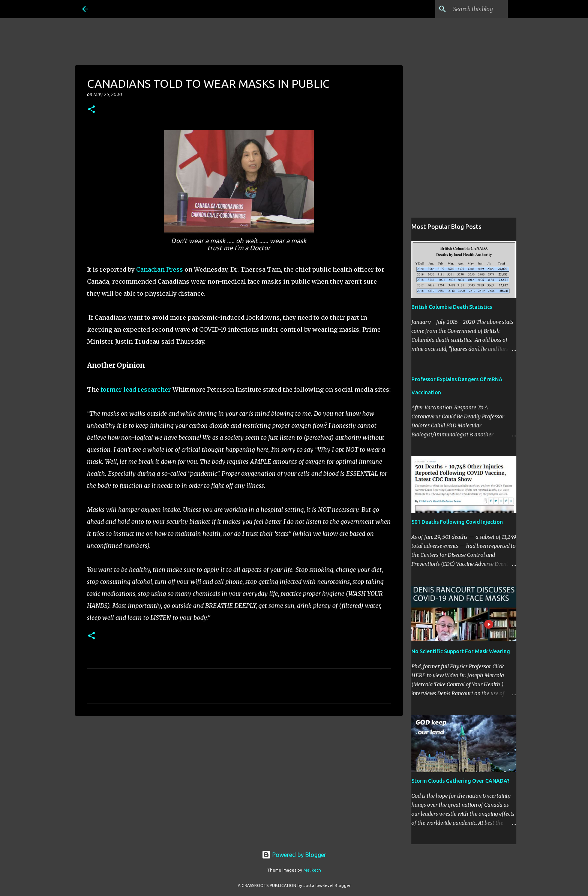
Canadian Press (160, 269)
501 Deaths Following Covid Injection (457, 522)
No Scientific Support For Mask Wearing (461, 651)
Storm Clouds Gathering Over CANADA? (460, 781)
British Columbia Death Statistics (452, 307)
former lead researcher (136, 389)
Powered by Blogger (294, 855)
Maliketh (312, 870)
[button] (91, 110)
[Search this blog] (468, 9)
